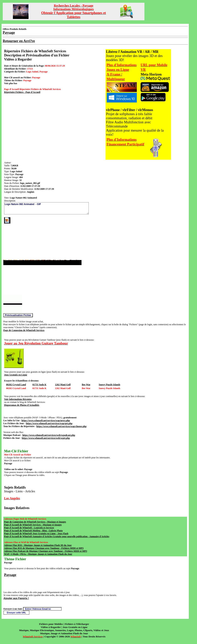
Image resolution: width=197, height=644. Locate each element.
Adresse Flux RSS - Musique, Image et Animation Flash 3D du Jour (38, 545)
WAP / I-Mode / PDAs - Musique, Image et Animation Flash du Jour (38, 554)
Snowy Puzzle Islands (109, 385)
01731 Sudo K (39, 385)
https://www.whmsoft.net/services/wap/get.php (49, 423)
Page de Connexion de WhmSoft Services (24, 330)
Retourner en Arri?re (19, 41)
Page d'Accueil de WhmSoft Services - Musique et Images (33, 525)
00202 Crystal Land (16, 385)
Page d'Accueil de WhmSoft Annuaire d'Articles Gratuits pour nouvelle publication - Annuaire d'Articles (57, 536)
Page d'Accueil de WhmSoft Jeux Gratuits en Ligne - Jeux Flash (36, 534)
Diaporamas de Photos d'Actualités (22, 405)
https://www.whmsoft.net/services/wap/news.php (46, 420)
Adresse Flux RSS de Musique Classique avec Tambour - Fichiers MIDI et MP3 (44, 548)
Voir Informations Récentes (18, 399)
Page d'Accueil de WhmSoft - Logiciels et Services (29, 528)
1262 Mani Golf (63, 385)
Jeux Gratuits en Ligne (16, 375)
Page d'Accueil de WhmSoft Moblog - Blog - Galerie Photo (33, 531)
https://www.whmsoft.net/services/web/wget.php (46, 438)
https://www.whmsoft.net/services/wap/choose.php (61, 426)
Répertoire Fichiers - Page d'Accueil (22, 92)
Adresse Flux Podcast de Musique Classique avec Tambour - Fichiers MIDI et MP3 (46, 551)
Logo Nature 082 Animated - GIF (46, 208)
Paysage (10, 575)
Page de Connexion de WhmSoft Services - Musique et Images (35, 522)
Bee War (86, 385)
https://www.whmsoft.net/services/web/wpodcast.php (49, 435)
